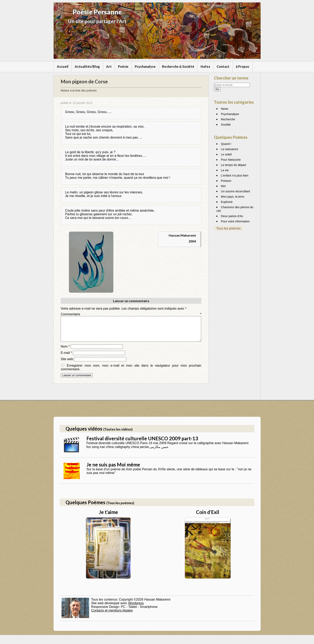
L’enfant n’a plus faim (235, 176)
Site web (67, 364)
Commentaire (131, 314)
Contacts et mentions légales (112, 615)
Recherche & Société (178, 66)
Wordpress (136, 608)
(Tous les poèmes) (120, 508)
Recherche (228, 119)
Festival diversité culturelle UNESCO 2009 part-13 (142, 443)
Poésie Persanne (97, 12)
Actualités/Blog (87, 66)
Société (226, 125)
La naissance (229, 149)
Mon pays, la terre (233, 197)
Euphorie (227, 202)
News (224, 109)
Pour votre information (235, 221)
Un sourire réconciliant (235, 191)
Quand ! (226, 144)
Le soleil (226, 154)
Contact (223, 66)
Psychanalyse (145, 66)
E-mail (66, 358)
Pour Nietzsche (231, 160)
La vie (225, 170)
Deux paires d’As (232, 216)
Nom (65, 351)
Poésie (123, 66)
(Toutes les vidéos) (118, 434)
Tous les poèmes (229, 228)
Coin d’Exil (208, 517)
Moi (223, 186)
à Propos (242, 66)
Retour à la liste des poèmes (79, 90)
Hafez (205, 66)
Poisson (226, 181)
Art (109, 66)
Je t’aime (108, 517)
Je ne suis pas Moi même (113, 469)
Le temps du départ (233, 165)
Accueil (63, 66)
